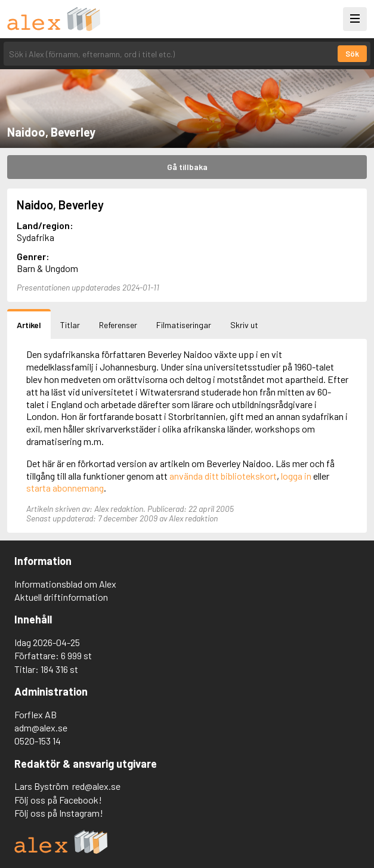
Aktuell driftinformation (61, 597)
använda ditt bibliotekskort (223, 476)
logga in (296, 476)
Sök (352, 54)
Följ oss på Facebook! (58, 800)
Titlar (70, 325)
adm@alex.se (41, 728)
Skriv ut (244, 325)
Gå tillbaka (187, 167)
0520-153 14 (38, 741)
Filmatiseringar (184, 325)
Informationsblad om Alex (65, 584)
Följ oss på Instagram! (59, 813)
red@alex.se (96, 786)
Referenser (118, 325)
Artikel (29, 325)
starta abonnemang (65, 488)
